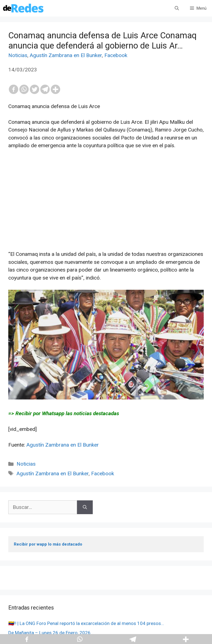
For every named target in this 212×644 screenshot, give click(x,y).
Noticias (18, 55)
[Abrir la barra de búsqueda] (177, 8)
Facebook (116, 55)
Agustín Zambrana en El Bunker (66, 55)
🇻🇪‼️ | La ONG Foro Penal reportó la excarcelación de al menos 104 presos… (86, 623)
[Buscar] (85, 507)
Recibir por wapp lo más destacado (48, 544)
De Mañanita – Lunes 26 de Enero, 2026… (51, 633)
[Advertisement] (106, 212)
